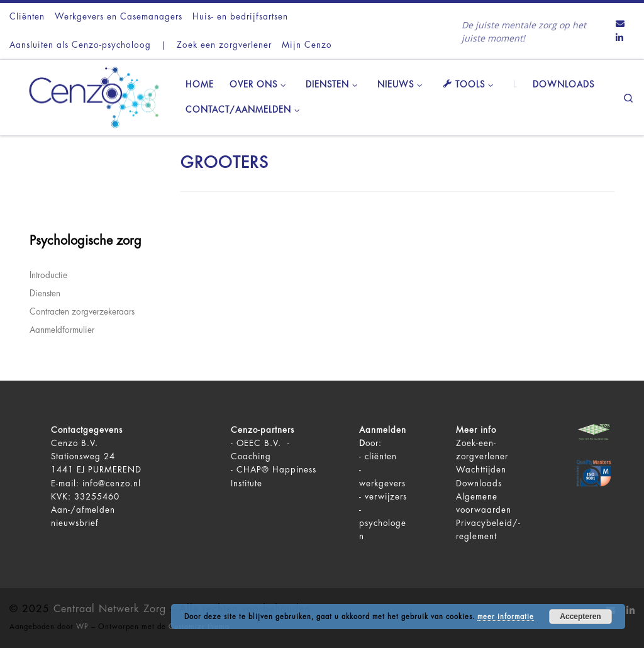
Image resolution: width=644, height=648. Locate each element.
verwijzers (386, 497)
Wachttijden (481, 470)
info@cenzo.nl (112, 483)
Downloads (479, 483)
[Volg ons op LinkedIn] (619, 38)
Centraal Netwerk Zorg (110, 609)
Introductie (48, 275)
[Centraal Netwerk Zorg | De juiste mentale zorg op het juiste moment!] (88, 96)
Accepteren (580, 617)
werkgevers (382, 483)
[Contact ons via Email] (620, 25)
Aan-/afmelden (83, 510)
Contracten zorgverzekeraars (82, 312)
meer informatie (506, 617)
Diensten (45, 293)
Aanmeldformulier (62, 330)
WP (82, 627)
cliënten (381, 456)
